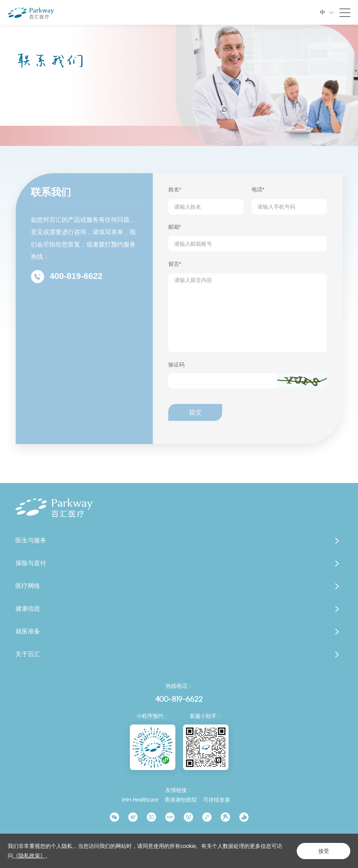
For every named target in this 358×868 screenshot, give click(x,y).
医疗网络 (28, 586)
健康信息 (28, 609)
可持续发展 (217, 800)
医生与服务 (31, 540)
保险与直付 (31, 563)
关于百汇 (28, 654)
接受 (323, 851)
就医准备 (28, 631)
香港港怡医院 (181, 800)
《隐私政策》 (29, 856)
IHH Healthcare (140, 800)
